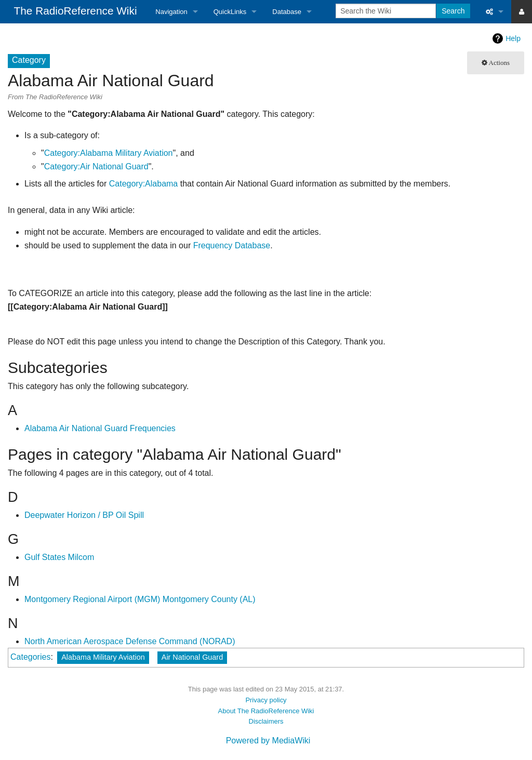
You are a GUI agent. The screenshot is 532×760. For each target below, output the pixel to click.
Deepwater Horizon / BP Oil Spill (84, 515)
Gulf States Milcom (59, 557)
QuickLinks (230, 12)
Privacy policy (266, 700)
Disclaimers (266, 721)
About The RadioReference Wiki (266, 711)
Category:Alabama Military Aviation (109, 153)
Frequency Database (232, 245)
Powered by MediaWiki (268, 741)
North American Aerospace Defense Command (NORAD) (130, 641)
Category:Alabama (144, 184)
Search (453, 11)
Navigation (171, 12)
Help (513, 38)
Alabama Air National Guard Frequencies (100, 428)
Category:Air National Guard (96, 166)
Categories (30, 657)
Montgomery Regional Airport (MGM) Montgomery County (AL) (140, 599)
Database (287, 12)
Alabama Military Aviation (103, 657)
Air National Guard (192, 657)
